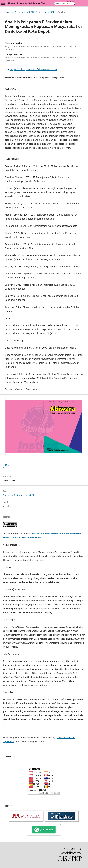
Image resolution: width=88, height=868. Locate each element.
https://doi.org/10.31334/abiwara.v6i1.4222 (34, 69)
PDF (10, 465)
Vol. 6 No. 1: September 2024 (40, 12)
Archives (19, 12)
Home (8, 12)
